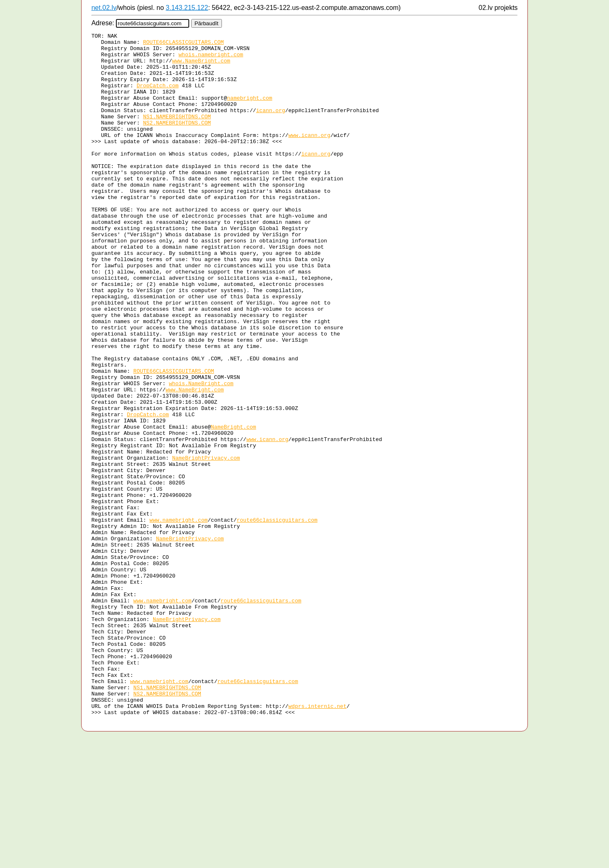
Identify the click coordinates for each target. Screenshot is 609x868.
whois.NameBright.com (201, 454)
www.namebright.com (178, 618)
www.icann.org (309, 156)
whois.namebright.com (211, 59)
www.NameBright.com (201, 67)
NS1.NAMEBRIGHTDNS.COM (177, 134)
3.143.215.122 (187, 8)
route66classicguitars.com (277, 618)
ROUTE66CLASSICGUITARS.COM (183, 44)
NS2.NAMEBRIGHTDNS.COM (177, 141)
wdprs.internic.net (317, 841)
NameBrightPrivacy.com (206, 543)
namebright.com (249, 111)
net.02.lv (104, 8)
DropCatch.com (158, 96)
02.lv (486, 8)
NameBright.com (233, 506)
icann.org (270, 126)
